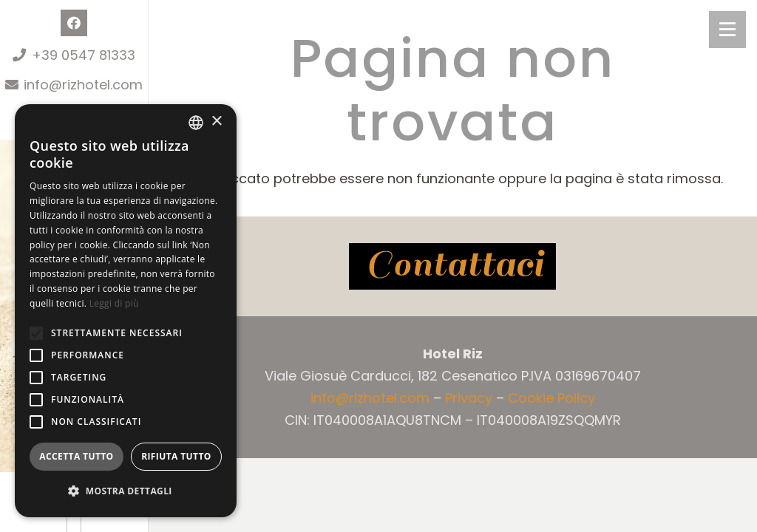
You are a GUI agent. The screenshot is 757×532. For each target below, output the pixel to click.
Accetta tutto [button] (76, 456)
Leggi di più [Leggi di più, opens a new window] (114, 303)
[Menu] (727, 30)
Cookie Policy (551, 398)
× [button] (216, 122)
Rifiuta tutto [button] (176, 456)
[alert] (126, 311)
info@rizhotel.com (370, 398)
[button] (36, 333)
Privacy (469, 398)
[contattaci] (452, 266)
